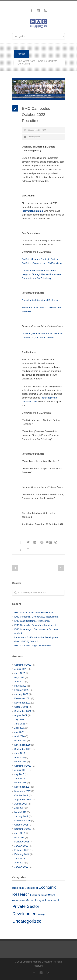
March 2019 (20, 762)
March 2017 (20, 812)
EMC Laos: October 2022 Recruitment (34, 613)
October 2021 (21, 707)
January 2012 (21, 867)
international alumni (33, 211)
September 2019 (23, 749)
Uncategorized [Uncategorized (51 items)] (27, 921)
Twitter (28, 542)
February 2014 (22, 854)
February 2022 (22, 690)
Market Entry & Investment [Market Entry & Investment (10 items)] (42, 900)
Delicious (56, 542)
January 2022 (21, 694)
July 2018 (19, 774)
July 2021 (19, 719)
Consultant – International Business (40, 300)
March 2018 (20, 783)
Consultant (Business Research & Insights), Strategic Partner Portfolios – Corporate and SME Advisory (41, 274)
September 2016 (23, 829)
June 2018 (20, 778)
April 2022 (20, 682)
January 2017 (21, 816)
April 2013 (20, 863)
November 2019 (22, 745)
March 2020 (20, 740)
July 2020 (19, 732)
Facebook (31, 11)
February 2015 (22, 850)
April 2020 (20, 736)
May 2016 (19, 837)
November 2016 (22, 821)
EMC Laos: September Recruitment (32, 621)
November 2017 (22, 791)
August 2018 (21, 770)
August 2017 (21, 804)
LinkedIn (38, 11)
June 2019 (20, 753)
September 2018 (23, 766)
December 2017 (22, 787)
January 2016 (21, 846)
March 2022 (20, 686)
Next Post (61, 568)
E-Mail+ (28, 549)
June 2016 (20, 833)
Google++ (21, 549)
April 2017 (20, 808)
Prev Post (15, 568)
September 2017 (23, 800)
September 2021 (23, 711)
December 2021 (22, 698)
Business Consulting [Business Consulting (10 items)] (25, 888)
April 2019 (20, 757)
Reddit (42, 542)
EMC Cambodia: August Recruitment (33, 646)
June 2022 (20, 673)
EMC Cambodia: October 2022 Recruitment (36, 617)
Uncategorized (34, 137)
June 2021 (20, 724)
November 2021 (22, 703)
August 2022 (21, 669)
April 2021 (20, 728)
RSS (45, 11)
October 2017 (21, 795)
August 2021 (21, 715)
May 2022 (19, 677)
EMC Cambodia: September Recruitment (35, 625)
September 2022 (23, 665)
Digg (49, 542)
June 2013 (20, 858)
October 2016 (21, 825)
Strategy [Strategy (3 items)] (41, 915)
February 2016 (22, 842)
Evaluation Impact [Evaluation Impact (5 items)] (39, 895)
